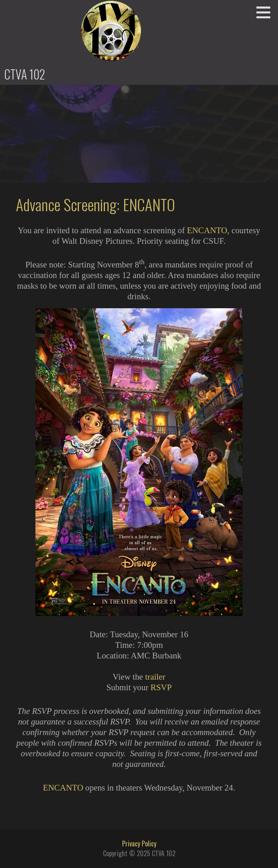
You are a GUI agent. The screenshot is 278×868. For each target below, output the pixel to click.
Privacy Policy (139, 844)
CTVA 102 (25, 74)
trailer (155, 677)
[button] (266, 12)
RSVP (161, 687)
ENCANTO (207, 230)
